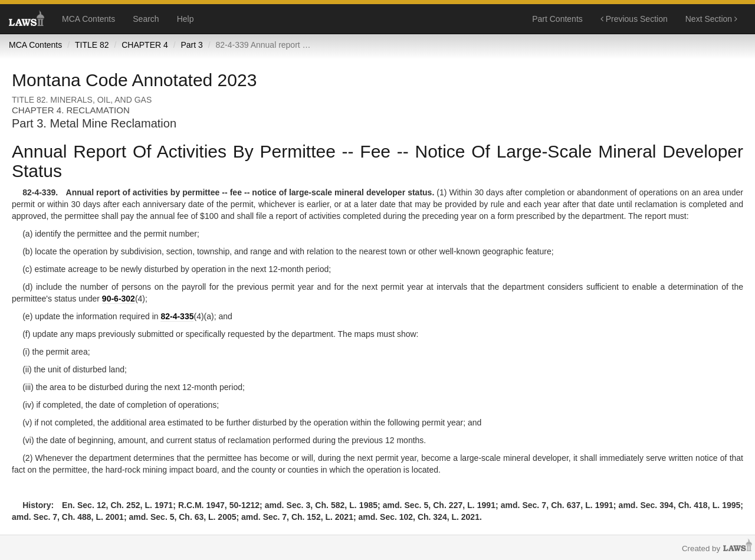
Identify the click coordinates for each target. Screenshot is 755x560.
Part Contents (557, 19)
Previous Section (634, 19)
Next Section (711, 19)
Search (146, 19)
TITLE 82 (92, 45)
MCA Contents (88, 19)
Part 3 (191, 45)
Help (186, 19)
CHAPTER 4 (145, 45)
